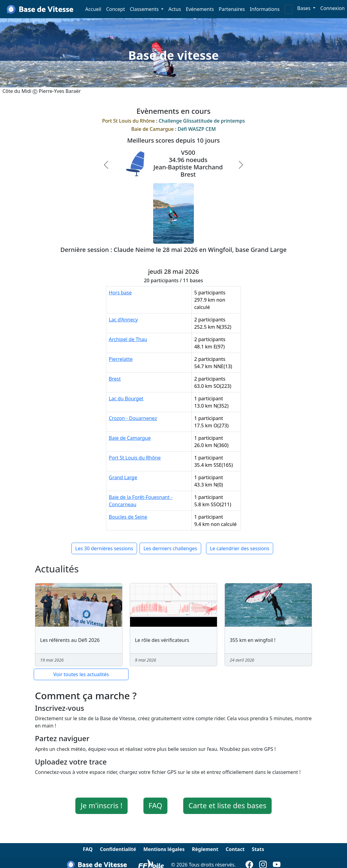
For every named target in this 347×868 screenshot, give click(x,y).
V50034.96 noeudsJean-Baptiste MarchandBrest (188, 163)
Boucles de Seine (128, 517)
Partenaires (232, 9)
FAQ (88, 849)
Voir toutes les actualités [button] (81, 674)
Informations (265, 9)
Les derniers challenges (170, 548)
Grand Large (123, 477)
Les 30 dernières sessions (104, 548)
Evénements (200, 9)
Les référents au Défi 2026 (70, 640)
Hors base (120, 293)
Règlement (205, 849)
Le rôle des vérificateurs (162, 640)
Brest (115, 379)
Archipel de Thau (128, 339)
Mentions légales (164, 849)
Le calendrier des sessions (240, 548)
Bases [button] (304, 8)
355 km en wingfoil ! (253, 640)
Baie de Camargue (130, 438)
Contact (235, 849)
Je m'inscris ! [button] (101, 805)
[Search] (288, 9)
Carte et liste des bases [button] (227, 805)
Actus (175, 9)
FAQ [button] (155, 805)
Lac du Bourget (126, 398)
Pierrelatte (121, 359)
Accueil (93, 9)
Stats (258, 849)
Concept (115, 9)
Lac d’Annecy (123, 320)
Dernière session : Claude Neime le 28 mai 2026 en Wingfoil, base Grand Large (174, 250)
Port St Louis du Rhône (135, 458)
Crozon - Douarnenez (133, 418)
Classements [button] (145, 9)
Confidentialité (118, 849)
